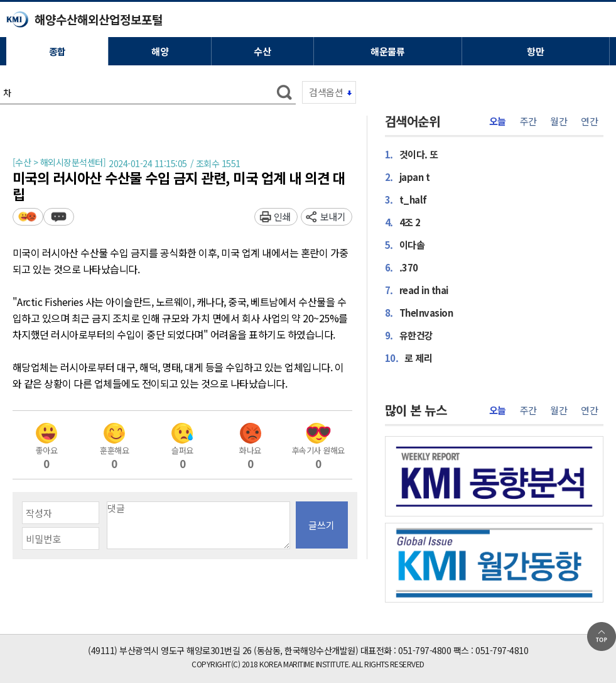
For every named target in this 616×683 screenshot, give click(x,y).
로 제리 (409, 358)
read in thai (417, 290)
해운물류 (387, 51)
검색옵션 (326, 92)
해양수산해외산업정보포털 (99, 19)
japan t (408, 177)
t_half (406, 199)
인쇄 (282, 216)
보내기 (333, 216)
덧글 (59, 216)
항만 (535, 51)
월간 (559, 121)
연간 (589, 121)
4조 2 (403, 222)
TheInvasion (419, 312)
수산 (262, 51)
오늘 (498, 121)
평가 (28, 216)
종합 (57, 51)
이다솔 (405, 244)
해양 (160, 51)
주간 (528, 121)
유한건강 (409, 335)
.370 (402, 267)
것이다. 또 (412, 154)
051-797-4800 (424, 650)
